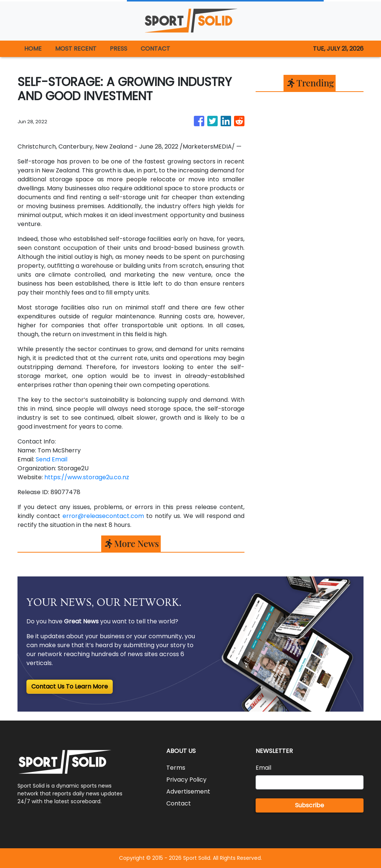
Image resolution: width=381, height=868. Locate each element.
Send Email (52, 459)
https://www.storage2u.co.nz (87, 477)
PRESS (119, 49)
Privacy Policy (186, 780)
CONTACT (155, 49)
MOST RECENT (76, 49)
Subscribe (310, 805)
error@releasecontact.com (103, 516)
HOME (33, 49)
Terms (176, 768)
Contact (179, 803)
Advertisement (188, 791)
